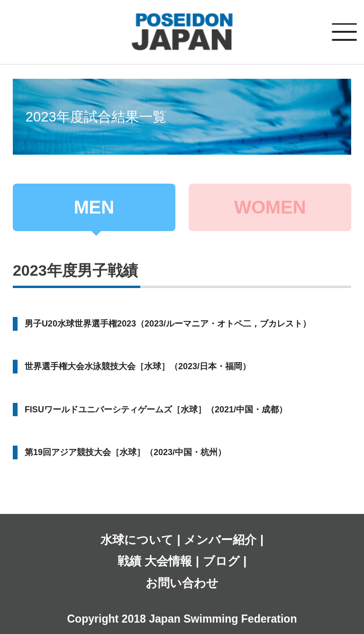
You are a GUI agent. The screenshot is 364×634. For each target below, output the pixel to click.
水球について (137, 540)
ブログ (221, 561)
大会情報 (168, 561)
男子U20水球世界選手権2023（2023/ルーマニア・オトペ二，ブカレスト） (168, 324)
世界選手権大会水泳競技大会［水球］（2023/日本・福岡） (138, 366)
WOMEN (270, 207)
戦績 (129, 561)
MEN (94, 207)
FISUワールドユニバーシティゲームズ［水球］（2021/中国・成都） (156, 410)
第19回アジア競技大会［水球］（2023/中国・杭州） (125, 452)
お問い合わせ (182, 583)
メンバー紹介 (220, 540)
